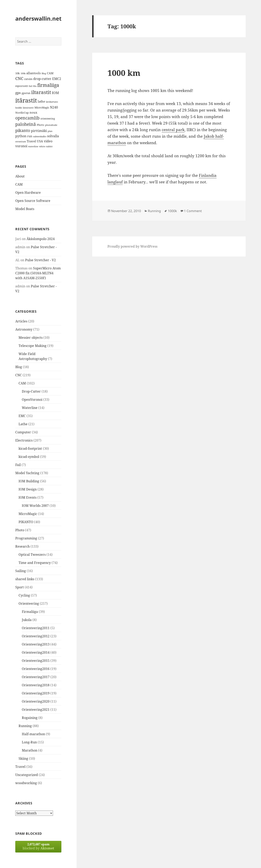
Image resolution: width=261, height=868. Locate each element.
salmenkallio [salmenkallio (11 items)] (40, 136)
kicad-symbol (29, 457)
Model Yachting (27, 473)
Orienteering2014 (36, 652)
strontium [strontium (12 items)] (21, 141)
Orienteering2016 (36, 669)
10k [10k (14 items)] (18, 73)
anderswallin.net (38, 18)
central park (173, 130)
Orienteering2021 (36, 710)
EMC (22, 416)
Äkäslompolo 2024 (41, 239)
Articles (21, 321)
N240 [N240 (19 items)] (54, 107)
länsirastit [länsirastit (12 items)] (28, 108)
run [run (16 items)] (30, 136)
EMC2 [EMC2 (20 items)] (57, 79)
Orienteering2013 (36, 644)
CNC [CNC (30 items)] (19, 78)
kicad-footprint (30, 448)
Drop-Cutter (31, 391)
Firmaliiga (30, 612)
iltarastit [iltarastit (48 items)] (41, 92)
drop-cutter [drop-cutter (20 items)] (42, 79)
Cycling (24, 595)
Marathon (30, 750)
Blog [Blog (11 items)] (44, 73)
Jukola (27, 620)
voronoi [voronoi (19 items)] (21, 146)
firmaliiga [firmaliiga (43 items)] (48, 85)
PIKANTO (26, 522)
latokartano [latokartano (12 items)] (52, 102)
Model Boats (25, 209)
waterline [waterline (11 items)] (33, 146)
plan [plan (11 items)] (50, 131)
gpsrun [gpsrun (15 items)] (26, 93)
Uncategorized (27, 775)
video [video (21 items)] (48, 141)
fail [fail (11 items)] (30, 86)
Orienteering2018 (36, 685)
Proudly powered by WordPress (132, 246)
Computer (23, 432)
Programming (26, 538)
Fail (18, 465)
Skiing (23, 758)
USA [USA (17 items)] (40, 141)
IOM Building (29, 481)
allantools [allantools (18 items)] (34, 73)
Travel (20, 767)
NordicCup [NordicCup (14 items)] (22, 113)
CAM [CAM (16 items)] (50, 73)
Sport (20, 587)
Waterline (30, 408)
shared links (25, 579)
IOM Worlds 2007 (35, 506)
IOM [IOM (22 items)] (55, 93)
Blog (19, 367)
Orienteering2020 (36, 701)
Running (25, 726)
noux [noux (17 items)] (33, 112)
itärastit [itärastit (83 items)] (26, 100)
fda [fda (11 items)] (35, 86)
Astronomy (24, 329)
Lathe (23, 424)
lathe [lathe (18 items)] (41, 101)
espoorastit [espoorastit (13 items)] (22, 86)
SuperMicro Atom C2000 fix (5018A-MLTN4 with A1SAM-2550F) (38, 273)
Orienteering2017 (36, 677)
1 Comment (193, 211)
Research (23, 546)
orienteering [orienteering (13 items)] (48, 119)
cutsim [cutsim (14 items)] (28, 79)
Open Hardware (28, 193)
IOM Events (28, 497)
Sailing (21, 571)
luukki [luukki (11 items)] (19, 108)
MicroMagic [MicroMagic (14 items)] (42, 107)
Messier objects (31, 338)
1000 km (124, 73)
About (20, 176)
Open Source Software (33, 201)
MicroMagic (28, 514)
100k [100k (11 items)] (23, 73)
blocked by (38, 846)
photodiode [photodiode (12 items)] (51, 125)
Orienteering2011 (36, 628)
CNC (19, 375)
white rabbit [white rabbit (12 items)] (46, 146)
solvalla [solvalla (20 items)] (53, 136)
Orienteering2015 (36, 661)
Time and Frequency (35, 563)
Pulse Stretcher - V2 (40, 260)
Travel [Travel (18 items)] (31, 141)
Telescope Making (33, 346)
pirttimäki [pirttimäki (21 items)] (39, 131)
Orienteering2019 (36, 693)
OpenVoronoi (32, 400)
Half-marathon (33, 734)
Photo (20, 530)
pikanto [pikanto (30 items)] (23, 130)
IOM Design (28, 489)
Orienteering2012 (36, 636)
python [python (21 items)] (21, 136)
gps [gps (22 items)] (18, 93)
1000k (172, 211)
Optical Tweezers (32, 555)
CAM (19, 184)
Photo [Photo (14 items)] (40, 125)
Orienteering (29, 603)
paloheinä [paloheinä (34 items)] (26, 124)
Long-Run (29, 742)
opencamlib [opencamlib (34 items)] (27, 118)
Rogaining (30, 718)
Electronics (24, 440)
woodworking (26, 783)
